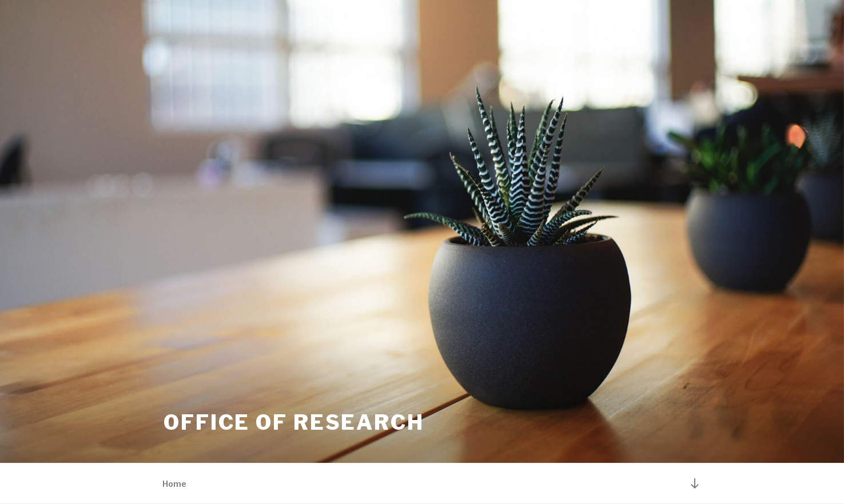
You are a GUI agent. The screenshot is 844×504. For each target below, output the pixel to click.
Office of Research (294, 422)
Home (174, 484)
